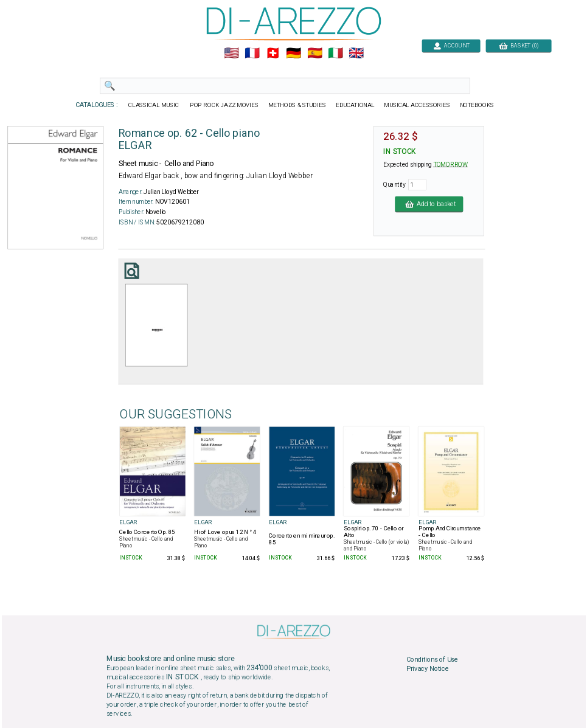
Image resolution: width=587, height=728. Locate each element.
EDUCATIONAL (355, 105)
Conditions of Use (432, 660)
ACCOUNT (451, 45)
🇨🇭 (273, 54)
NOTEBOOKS (476, 105)
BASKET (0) (518, 45)
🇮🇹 (335, 54)
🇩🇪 (293, 54)
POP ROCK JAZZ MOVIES (224, 105)
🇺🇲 (231, 54)
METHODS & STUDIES (297, 105)
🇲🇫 (252, 54)
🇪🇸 (314, 54)
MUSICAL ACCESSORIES (417, 105)
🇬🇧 (356, 54)
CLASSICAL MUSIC (154, 105)
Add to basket (429, 204)
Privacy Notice (427, 669)
